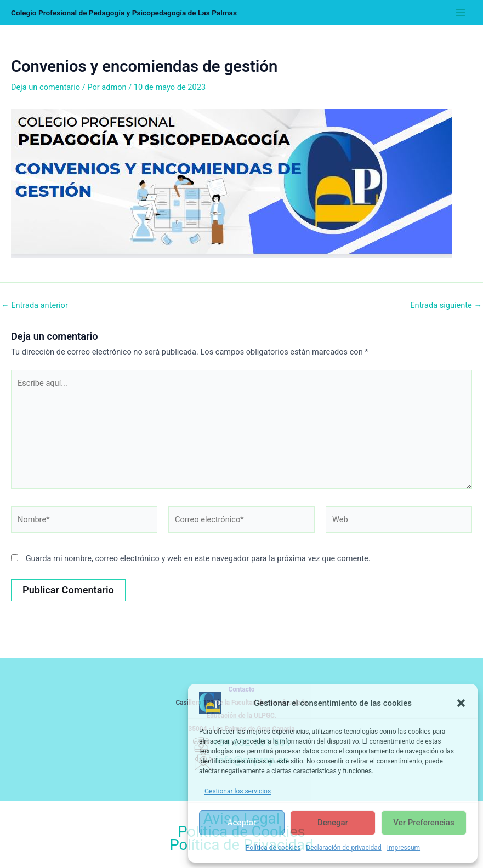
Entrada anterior (35, 305)
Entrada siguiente (446, 305)
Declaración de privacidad (343, 848)
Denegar (333, 823)
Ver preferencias (424, 823)
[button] (461, 703)
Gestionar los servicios (238, 791)
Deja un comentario (46, 87)
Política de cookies (273, 848)
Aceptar (242, 823)
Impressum (404, 848)
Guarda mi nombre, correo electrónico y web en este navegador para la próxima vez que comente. (198, 558)
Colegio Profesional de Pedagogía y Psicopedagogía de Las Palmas (124, 13)
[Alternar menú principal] (461, 13)
